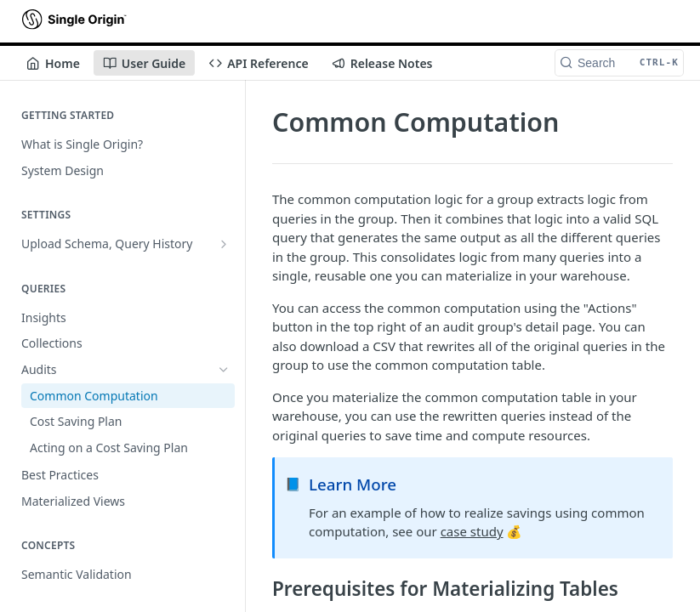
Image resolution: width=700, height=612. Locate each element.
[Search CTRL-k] (619, 63)
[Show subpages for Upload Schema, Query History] (224, 244)
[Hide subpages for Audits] (224, 370)
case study (472, 531)
